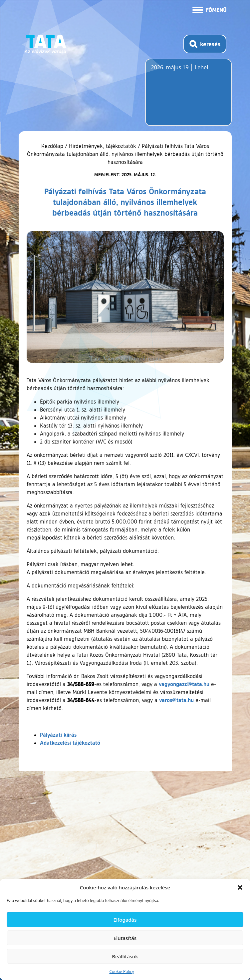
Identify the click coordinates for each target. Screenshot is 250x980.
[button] (240, 887)
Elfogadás (125, 920)
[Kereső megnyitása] (205, 44)
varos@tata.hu (176, 700)
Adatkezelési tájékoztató (70, 743)
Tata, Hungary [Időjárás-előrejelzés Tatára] (188, 96)
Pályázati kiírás (58, 735)
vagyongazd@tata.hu (184, 684)
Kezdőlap (53, 146)
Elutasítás (125, 938)
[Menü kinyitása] (209, 9)
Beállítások (125, 956)
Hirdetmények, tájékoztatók (103, 146)
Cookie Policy (122, 972)
